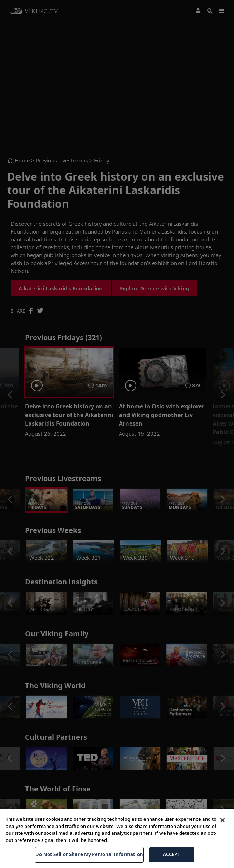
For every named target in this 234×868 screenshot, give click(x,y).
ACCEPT (172, 854)
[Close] (223, 820)
